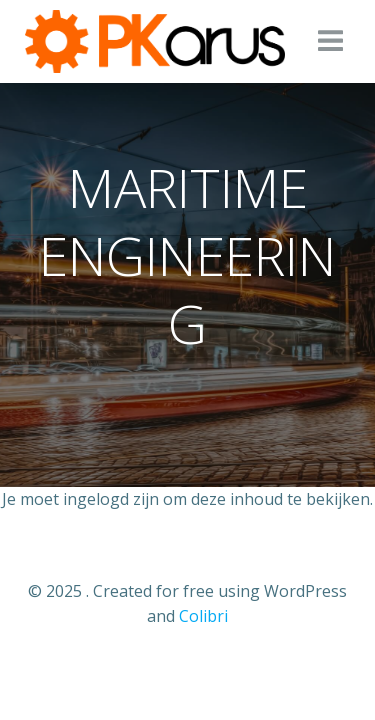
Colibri (203, 616)
